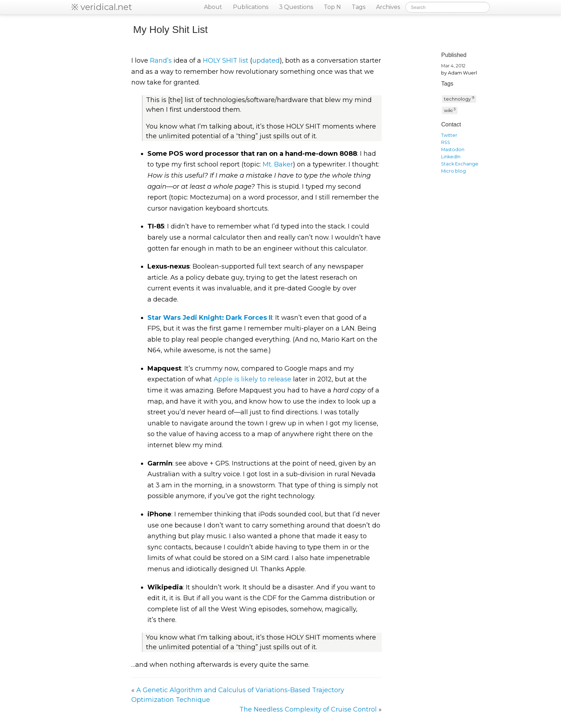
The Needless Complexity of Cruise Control (308, 709)
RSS (446, 142)
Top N (332, 7)
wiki (450, 110)
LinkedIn (451, 157)
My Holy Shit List (170, 30)
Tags (358, 7)
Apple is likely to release (252, 379)
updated (266, 61)
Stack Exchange (460, 164)
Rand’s (161, 61)
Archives (388, 7)
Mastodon (453, 150)
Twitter (449, 135)
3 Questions (296, 7)
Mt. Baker (278, 164)
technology (459, 98)
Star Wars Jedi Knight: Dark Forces (210, 318)
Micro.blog (453, 171)
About (213, 7)
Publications (251, 7)
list (226, 61)
